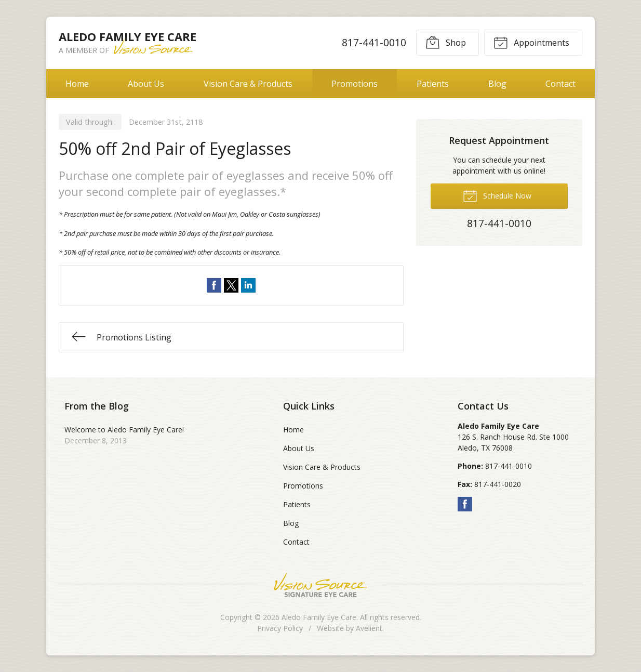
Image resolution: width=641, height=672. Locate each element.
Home (77, 84)
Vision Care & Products (248, 84)
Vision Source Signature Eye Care (320, 585)
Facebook (465, 504)
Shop (446, 42)
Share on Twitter (231, 285)
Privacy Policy (280, 628)
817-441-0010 (374, 42)
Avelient (369, 628)
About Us (146, 84)
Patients (433, 84)
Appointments (531, 42)
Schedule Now (497, 195)
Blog (497, 84)
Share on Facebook (214, 285)
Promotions (355, 84)
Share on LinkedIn (248, 285)
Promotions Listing (122, 336)
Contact (560, 84)
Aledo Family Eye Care (319, 617)
